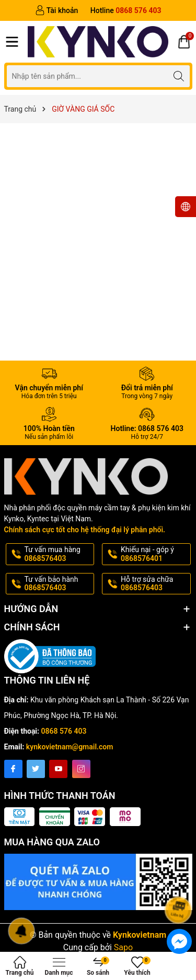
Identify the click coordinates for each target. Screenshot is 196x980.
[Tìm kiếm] (179, 76)
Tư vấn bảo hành (59, 584)
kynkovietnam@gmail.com (70, 747)
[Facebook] (13, 769)
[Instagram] (81, 769)
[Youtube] (58, 769)
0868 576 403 (64, 731)
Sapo (123, 940)
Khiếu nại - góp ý (155, 554)
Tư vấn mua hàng (59, 554)
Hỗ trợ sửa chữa (155, 584)
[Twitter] (36, 769)
